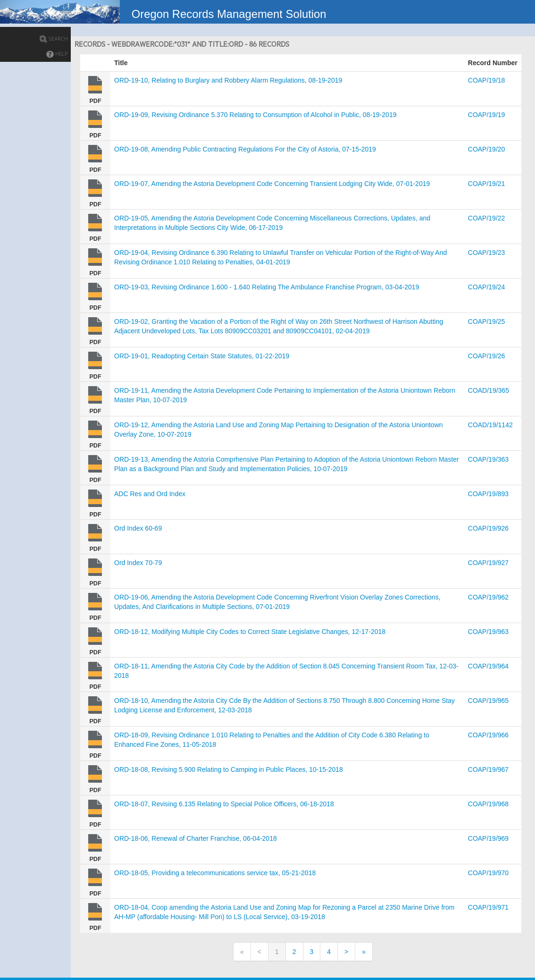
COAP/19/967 (488, 769)
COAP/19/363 (488, 459)
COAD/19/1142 (490, 425)
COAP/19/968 (488, 804)
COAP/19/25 (487, 321)
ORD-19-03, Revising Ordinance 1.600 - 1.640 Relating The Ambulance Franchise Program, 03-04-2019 (267, 287)
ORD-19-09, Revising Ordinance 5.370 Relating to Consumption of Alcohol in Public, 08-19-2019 (255, 115)
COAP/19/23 (487, 253)
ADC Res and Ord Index (150, 494)
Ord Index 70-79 (138, 563)
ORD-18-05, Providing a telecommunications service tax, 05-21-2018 (215, 873)
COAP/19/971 (488, 907)
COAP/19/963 (488, 632)
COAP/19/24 (487, 287)
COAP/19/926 (488, 528)
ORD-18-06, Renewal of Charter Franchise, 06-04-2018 (196, 838)
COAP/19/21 (487, 184)
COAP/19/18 (487, 80)
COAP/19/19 (487, 115)
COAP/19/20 (487, 149)
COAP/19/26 (487, 356)
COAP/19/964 (488, 666)
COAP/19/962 (488, 597)
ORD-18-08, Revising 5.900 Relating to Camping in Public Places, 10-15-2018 (229, 769)
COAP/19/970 (488, 873)
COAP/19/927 (488, 563)
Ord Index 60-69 (138, 528)
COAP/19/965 (488, 701)
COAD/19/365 (489, 390)
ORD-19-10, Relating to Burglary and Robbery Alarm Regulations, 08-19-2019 (228, 80)
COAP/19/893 (488, 494)
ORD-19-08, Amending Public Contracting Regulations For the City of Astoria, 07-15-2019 (245, 149)
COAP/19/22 (487, 218)
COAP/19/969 (488, 838)
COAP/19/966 (488, 735)
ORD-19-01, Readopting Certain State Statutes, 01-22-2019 (202, 356)
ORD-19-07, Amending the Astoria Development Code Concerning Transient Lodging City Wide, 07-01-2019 (272, 184)
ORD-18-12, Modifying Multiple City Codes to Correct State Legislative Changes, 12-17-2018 (250, 632)
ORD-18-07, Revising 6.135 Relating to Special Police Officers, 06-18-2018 (224, 804)
